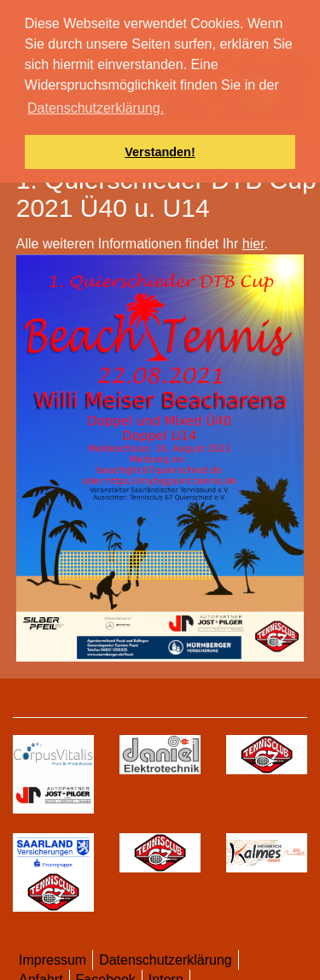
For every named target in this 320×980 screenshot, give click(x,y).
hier (253, 244)
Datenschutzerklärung (166, 960)
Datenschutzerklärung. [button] (96, 108)
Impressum (52, 960)
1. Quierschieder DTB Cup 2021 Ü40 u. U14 (166, 194)
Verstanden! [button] (160, 152)
